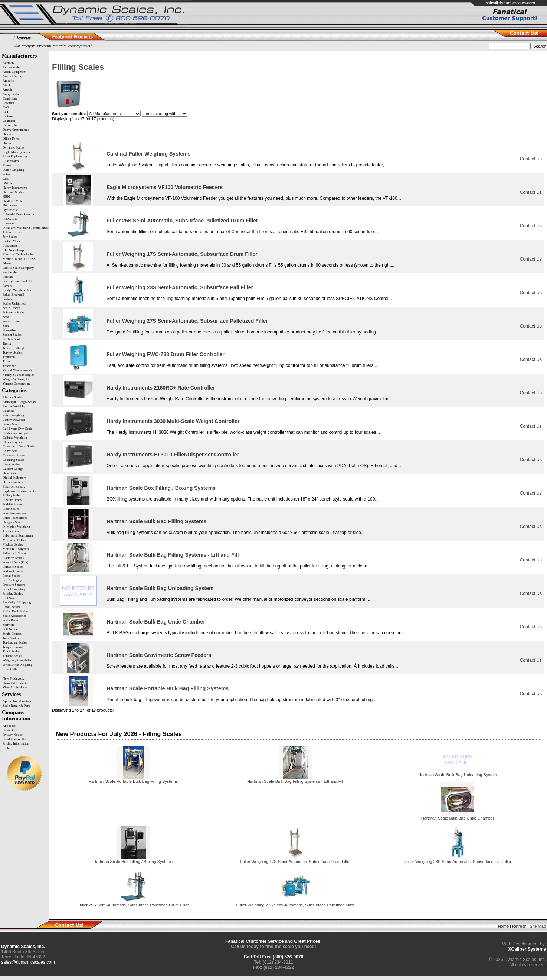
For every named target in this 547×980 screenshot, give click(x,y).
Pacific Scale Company (18, 268)
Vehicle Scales (12, 656)
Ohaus (7, 263)
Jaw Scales (10, 237)
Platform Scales (13, 558)
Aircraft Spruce (13, 76)
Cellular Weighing (15, 437)
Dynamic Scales (13, 147)
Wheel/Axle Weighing (17, 665)
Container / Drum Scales (19, 446)
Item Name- (300, 135)
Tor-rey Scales (12, 352)
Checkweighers (13, 442)
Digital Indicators (14, 478)
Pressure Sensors (14, 585)
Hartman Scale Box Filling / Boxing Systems (161, 488)
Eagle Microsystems (16, 152)
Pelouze (8, 277)
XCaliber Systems (527, 949)
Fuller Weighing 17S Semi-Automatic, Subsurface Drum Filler (182, 254)
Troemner (9, 366)
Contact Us (10, 730)
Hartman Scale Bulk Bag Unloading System (160, 588)
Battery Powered (14, 420)
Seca (6, 317)
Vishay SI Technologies (18, 375)
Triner (7, 361)
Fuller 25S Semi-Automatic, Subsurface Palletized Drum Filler (182, 221)
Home (503, 926)
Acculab (8, 63)
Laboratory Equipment (18, 535)
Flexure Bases (12, 500)
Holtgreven (10, 205)
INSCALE (10, 219)
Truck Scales (11, 651)
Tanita (7, 344)
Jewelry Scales (12, 531)
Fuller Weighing (13, 170)
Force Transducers (15, 518)
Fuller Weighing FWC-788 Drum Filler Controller (166, 354)
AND (6, 85)
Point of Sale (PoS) (15, 562)
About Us (9, 726)
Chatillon (9, 121)
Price (536, 135)
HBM (6, 196)
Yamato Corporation (16, 384)
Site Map (538, 926)
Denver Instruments (16, 130)
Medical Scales (13, 544)
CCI (5, 112)
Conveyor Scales (14, 455)
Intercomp (9, 223)
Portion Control (13, 571)
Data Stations (12, 473)
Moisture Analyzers (16, 549)
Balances (9, 411)
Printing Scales (13, 593)
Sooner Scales (12, 335)
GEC (6, 179)
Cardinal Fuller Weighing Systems (149, 154)
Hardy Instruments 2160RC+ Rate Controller (161, 388)
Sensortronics (12, 321)
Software (9, 625)
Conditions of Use (15, 739)
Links (6, 748)
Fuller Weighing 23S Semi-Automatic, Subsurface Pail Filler (180, 287)
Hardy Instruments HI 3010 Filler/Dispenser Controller (173, 455)
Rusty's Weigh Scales (17, 290)
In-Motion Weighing (16, 527)
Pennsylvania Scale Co (18, 281)
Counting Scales (14, 460)
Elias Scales (11, 161)
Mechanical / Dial (14, 540)
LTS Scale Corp (13, 250)
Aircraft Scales (13, 397)
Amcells (8, 81)
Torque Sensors (13, 647)
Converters (10, 451)
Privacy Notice (13, 735)
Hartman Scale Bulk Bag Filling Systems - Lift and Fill (173, 555)
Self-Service (11, 629)
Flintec (7, 165)
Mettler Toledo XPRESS (19, 259)
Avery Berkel (12, 94)
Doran (7, 143)
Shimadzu (9, 330)
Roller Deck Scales (15, 611)
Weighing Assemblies (17, 660)
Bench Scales (12, 424)
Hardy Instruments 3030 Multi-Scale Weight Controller (173, 421)
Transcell (9, 357)
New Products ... (14, 678)
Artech (7, 89)
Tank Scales (11, 638)
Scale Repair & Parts (17, 706)
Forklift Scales (12, 504)
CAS (6, 107)
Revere (7, 286)
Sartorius (9, 299)
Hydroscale (10, 210)
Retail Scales (11, 607)
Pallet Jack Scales (14, 553)
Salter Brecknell (13, 294)
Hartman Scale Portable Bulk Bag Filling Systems (168, 688)
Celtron (8, 116)
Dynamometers (13, 482)
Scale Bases (11, 620)
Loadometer (11, 245)
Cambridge (10, 98)
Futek (6, 174)
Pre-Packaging (12, 580)
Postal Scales (11, 576)
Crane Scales (11, 464)
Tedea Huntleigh (14, 348)
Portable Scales (13, 567)
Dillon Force (11, 139)
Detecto (8, 134)
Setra (6, 326)
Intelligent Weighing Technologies (26, 228)
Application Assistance (18, 701)
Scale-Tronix (11, 308)
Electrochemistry (14, 486)
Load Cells (10, 669)
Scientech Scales (14, 312)
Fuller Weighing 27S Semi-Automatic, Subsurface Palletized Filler (187, 321)
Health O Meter (13, 201)
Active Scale (11, 67)
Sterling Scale (12, 339)
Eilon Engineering (15, 156)
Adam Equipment (14, 72)
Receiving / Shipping (17, 602)
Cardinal (8, 103)
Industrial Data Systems (19, 214)
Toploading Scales (15, 642)
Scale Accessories (14, 616)
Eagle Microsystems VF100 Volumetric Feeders (165, 187)
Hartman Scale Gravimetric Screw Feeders (159, 655)
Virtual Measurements (17, 370)
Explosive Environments (19, 491)
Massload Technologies (18, 254)
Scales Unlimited (14, 303)
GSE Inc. (9, 183)
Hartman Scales (13, 192)
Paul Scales (10, 272)
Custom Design (13, 469)
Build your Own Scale (17, 429)
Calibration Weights (16, 433)
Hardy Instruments (15, 188)
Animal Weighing (14, 406)
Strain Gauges (12, 634)
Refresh (519, 926)
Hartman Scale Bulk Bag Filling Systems (156, 521)
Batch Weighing (13, 415)
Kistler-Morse (12, 241)
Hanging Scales (13, 522)
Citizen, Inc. (11, 125)
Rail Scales (10, 598)
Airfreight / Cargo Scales (19, 402)
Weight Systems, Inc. (17, 379)
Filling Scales (12, 495)
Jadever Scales (12, 232)
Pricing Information (16, 743)
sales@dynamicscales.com (28, 962)
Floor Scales (11, 509)
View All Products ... (17, 687)
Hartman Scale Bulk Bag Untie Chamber (156, 622)
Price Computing (14, 589)
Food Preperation (14, 513)
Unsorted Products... (16, 683)
